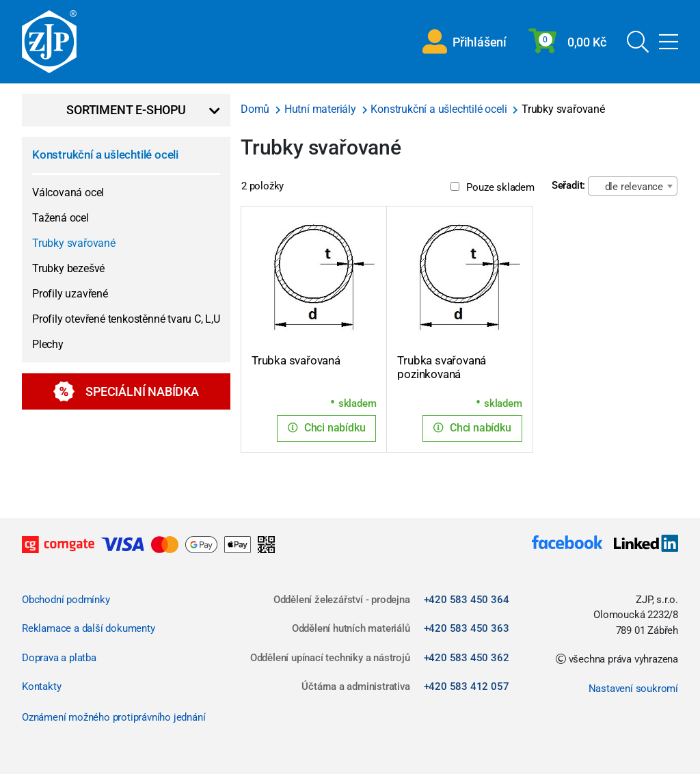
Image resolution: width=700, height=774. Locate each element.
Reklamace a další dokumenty (89, 628)
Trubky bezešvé (68, 268)
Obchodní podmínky (66, 600)
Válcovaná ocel (68, 192)
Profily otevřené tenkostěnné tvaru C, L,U (126, 319)
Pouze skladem (492, 187)
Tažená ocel (60, 218)
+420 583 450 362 (467, 658)
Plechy (48, 344)
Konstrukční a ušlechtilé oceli (105, 155)
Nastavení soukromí (633, 689)
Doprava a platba (59, 658)
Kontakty (41, 686)
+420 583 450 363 (467, 628)
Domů (256, 109)
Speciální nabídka (126, 391)
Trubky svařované (74, 243)
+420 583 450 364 (467, 600)
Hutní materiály (322, 109)
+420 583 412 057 (467, 686)
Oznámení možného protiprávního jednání (113, 717)
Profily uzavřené (70, 294)
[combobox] (633, 186)
